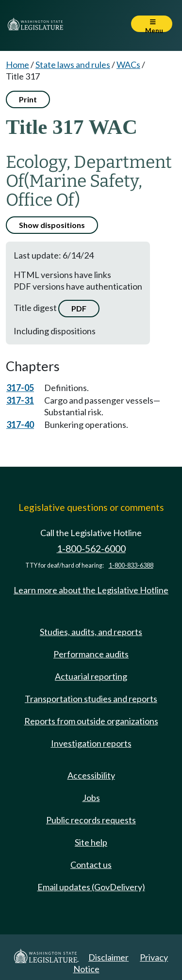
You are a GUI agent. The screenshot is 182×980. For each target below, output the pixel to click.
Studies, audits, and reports (91, 632)
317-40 (20, 425)
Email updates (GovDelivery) (91, 887)
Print (28, 99)
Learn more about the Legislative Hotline (91, 590)
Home (17, 65)
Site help (91, 842)
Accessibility (91, 775)
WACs (128, 65)
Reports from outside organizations (91, 721)
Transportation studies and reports (91, 699)
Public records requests (91, 820)
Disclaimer (108, 957)
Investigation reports (91, 743)
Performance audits (91, 654)
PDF (79, 308)
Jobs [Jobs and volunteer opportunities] (91, 798)
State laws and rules (73, 65)
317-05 (20, 388)
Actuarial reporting (91, 676)
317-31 (20, 400)
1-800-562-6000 (91, 548)
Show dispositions (52, 225)
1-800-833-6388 (131, 565)
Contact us (91, 865)
